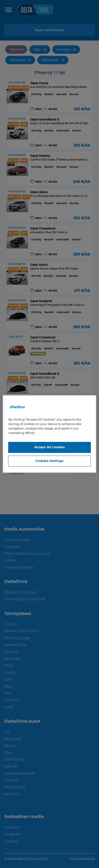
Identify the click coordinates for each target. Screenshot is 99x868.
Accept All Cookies (49, 447)
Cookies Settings (49, 461)
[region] (49, 434)
